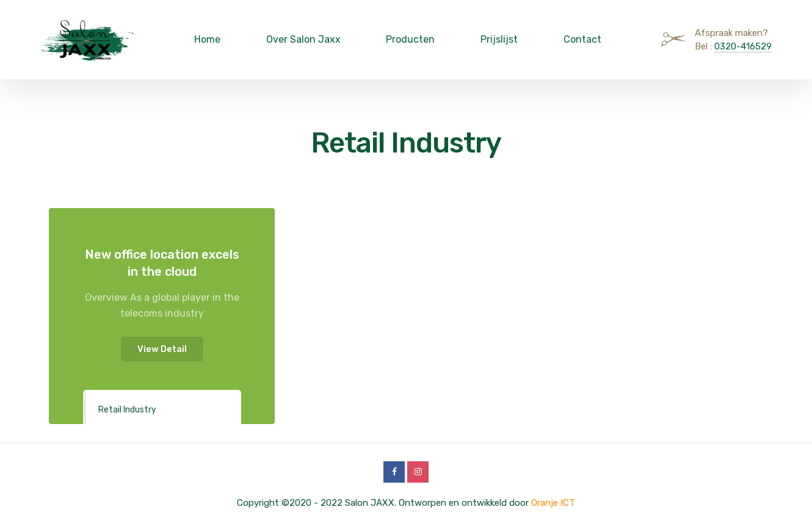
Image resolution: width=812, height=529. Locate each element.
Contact (582, 39)
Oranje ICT (553, 503)
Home (207, 39)
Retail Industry (127, 410)
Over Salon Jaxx (303, 39)
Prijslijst (499, 39)
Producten (410, 39)
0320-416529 (743, 46)
